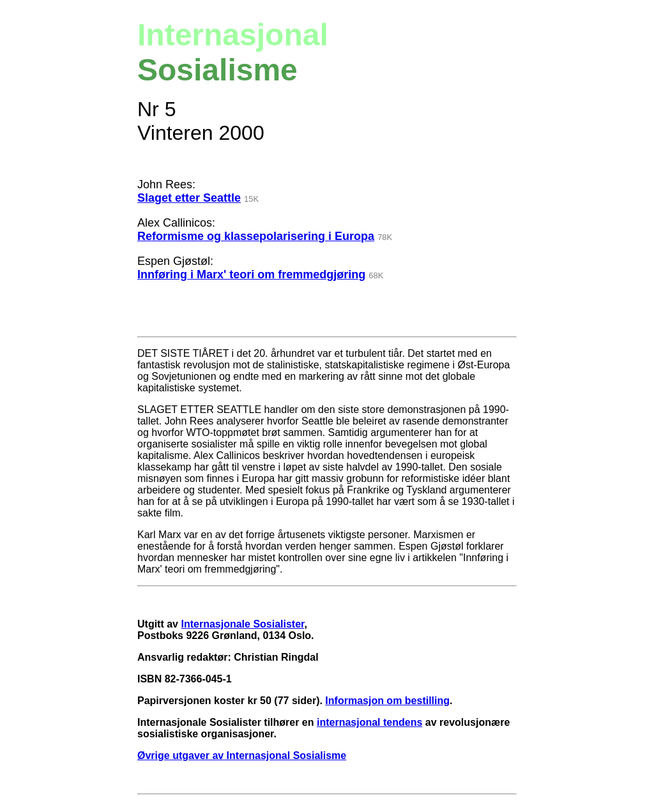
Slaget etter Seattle (189, 198)
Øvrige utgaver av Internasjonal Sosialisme (242, 756)
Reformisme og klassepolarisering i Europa (256, 236)
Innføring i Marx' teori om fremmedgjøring (251, 274)
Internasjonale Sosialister (242, 624)
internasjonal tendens (369, 722)
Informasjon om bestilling (387, 701)
